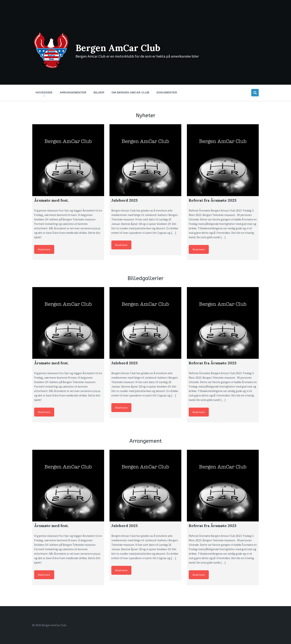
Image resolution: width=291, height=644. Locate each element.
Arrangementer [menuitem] (73, 92)
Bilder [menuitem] (99, 92)
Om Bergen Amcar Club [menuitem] (130, 92)
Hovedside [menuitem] (44, 92)
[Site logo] (51, 68)
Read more (44, 249)
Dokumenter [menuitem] (167, 92)
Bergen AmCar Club (118, 48)
